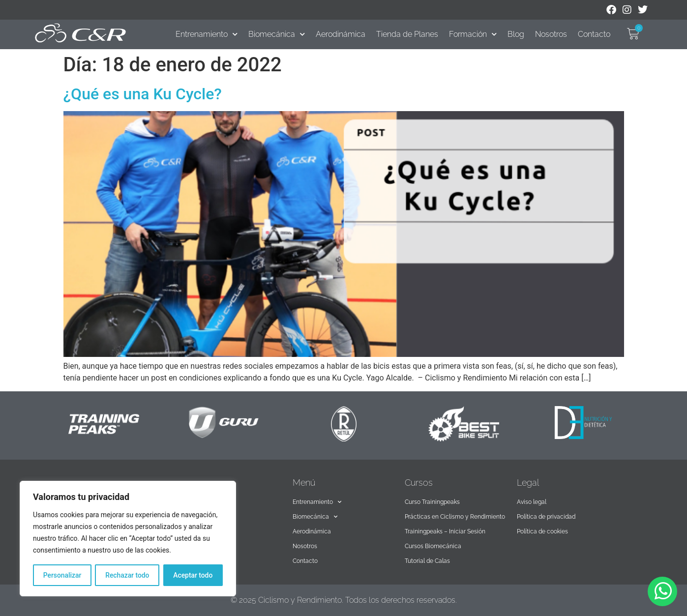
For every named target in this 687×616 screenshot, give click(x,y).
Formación (473, 34)
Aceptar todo (193, 575)
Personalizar (62, 575)
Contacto (594, 34)
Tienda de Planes (407, 34)
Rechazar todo (127, 575)
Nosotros (551, 34)
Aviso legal (532, 502)
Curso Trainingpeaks (432, 502)
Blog (516, 34)
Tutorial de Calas (427, 561)
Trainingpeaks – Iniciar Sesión (445, 531)
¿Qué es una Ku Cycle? (143, 94)
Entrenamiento (207, 34)
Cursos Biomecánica (433, 546)
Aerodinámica (341, 34)
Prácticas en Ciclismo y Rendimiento (455, 517)
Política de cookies (542, 531)
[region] (128, 539)
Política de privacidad (546, 517)
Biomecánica (277, 34)
